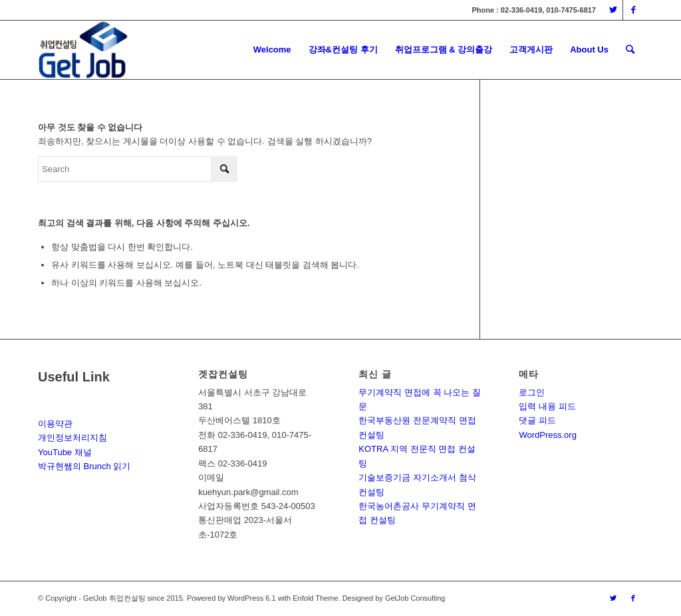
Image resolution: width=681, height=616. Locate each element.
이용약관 (55, 424)
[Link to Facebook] (633, 10)
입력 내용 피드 (547, 406)
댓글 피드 (537, 420)
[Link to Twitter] (613, 10)
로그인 (532, 392)
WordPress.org (547, 435)
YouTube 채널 (65, 452)
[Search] (630, 50)
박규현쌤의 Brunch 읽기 (84, 466)
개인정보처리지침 (72, 438)
